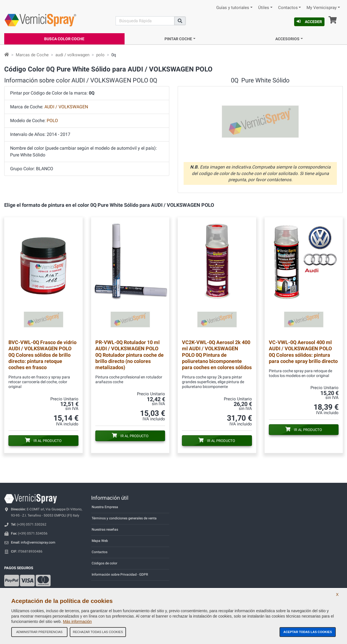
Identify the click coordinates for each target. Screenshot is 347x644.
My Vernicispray (322, 8)
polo (100, 55)
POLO (52, 121)
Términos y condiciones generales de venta (124, 518)
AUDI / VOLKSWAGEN (66, 107)
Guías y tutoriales (233, 8)
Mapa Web (100, 541)
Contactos (288, 8)
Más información (77, 621)
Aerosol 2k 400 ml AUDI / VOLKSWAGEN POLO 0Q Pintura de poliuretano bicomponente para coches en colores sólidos (217, 355)
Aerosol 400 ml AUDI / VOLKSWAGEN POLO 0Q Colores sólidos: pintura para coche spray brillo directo (303, 352)
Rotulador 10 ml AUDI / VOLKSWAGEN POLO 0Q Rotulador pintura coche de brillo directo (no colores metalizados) (129, 355)
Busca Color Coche (64, 39)
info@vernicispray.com (38, 542)
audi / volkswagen (72, 55)
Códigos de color (104, 563)
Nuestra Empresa (105, 507)
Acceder (309, 22)
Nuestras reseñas (105, 529)
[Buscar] (145, 21)
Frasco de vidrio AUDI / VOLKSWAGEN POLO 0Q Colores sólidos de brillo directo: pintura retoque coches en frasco (42, 355)
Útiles (264, 8)
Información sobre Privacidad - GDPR (120, 575)
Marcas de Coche (32, 55)
